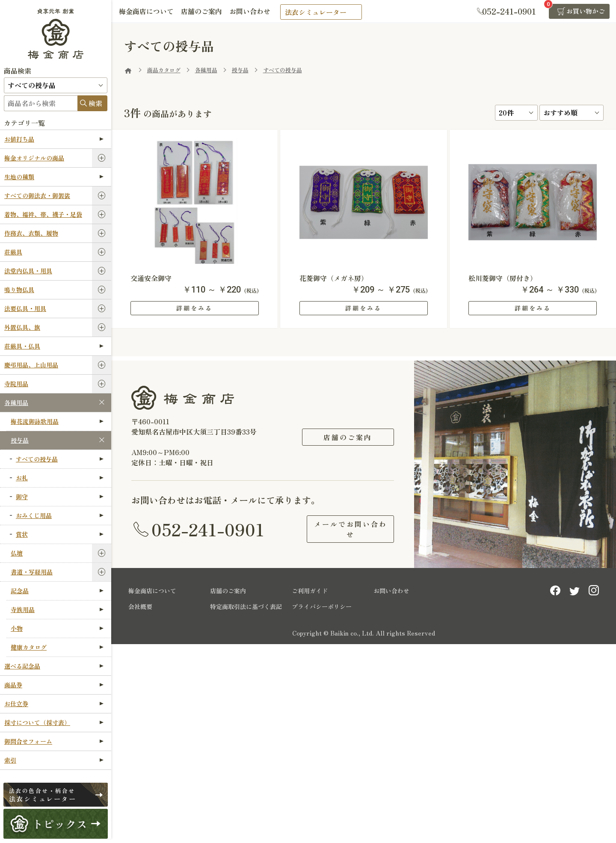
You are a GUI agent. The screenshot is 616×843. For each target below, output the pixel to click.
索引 (54, 760)
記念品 (57, 591)
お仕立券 (54, 704)
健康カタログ (57, 647)
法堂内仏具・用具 (28, 271)
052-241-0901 (208, 528)
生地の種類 (54, 177)
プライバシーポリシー (322, 605)
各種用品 (16, 402)
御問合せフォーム (54, 741)
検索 (95, 103)
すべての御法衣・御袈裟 (37, 195)
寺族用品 (57, 609)
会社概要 (140, 605)
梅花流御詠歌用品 (57, 421)
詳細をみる (194, 308)
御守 (60, 497)
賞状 (60, 534)
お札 (60, 478)
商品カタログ (164, 70)
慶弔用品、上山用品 (31, 365)
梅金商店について (147, 12)
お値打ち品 (54, 139)
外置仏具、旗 (22, 327)
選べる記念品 (54, 666)
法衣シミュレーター (320, 12)
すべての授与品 (60, 459)
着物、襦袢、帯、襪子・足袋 (43, 214)
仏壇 (17, 553)
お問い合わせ (253, 12)
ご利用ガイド (310, 589)
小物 (57, 628)
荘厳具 (13, 252)
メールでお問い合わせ (348, 528)
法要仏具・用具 (25, 308)
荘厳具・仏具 (54, 346)
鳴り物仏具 (19, 290)
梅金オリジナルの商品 (34, 158)
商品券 (54, 685)
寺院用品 (16, 384)
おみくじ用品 (60, 515)
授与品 (20, 440)
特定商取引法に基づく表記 (246, 605)
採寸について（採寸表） (54, 722)
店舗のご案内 (204, 12)
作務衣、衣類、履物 (31, 233)
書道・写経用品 (32, 572)
